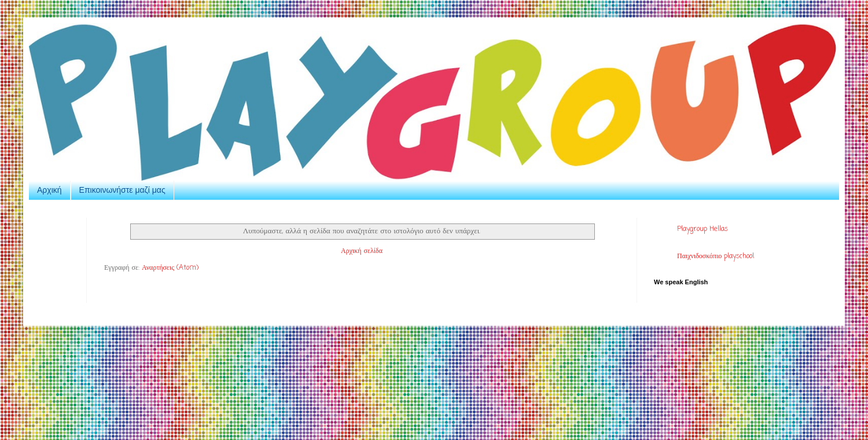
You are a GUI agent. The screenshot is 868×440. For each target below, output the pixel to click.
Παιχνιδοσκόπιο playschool (716, 256)
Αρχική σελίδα (362, 251)
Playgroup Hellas (703, 229)
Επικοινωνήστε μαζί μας (122, 190)
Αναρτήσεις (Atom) (170, 268)
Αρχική (49, 190)
